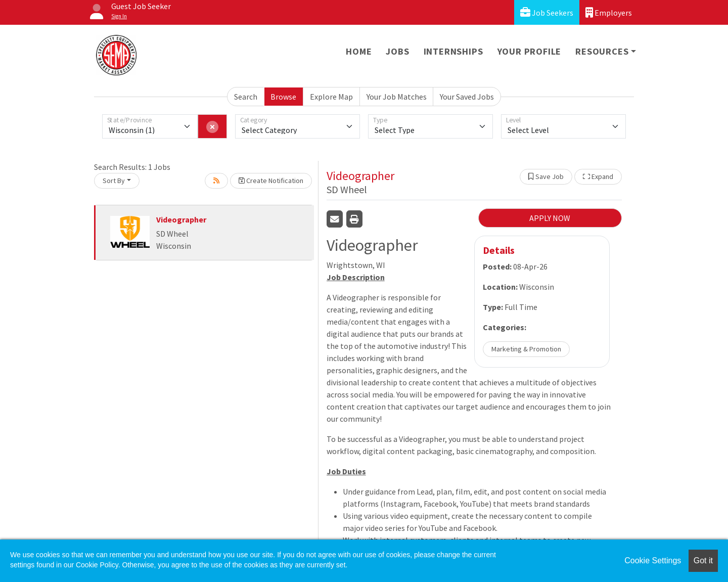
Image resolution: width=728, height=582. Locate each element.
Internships (453, 51)
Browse (283, 97)
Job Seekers (547, 12)
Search (246, 97)
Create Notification (271, 181)
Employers (609, 12)
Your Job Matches (397, 97)
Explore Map (331, 97)
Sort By (114, 181)
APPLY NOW (550, 218)
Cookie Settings (653, 561)
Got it (703, 561)
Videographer (181, 219)
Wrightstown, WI (356, 265)
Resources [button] (602, 51)
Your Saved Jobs (467, 97)
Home (359, 51)
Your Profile (530, 51)
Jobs (397, 51)
